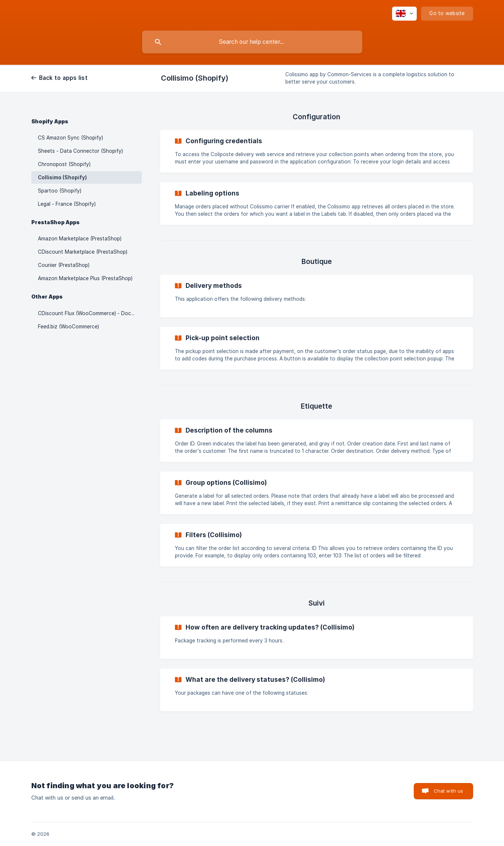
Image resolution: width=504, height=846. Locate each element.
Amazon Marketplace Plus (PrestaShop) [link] (85, 278)
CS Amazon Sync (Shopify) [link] (71, 138)
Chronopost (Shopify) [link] (64, 164)
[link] (317, 151)
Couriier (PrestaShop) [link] (64, 265)
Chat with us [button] (449, 791)
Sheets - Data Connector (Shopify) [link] (80, 151)
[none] (404, 14)
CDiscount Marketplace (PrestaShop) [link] (83, 252)
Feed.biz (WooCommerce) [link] (68, 327)
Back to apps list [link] (63, 78)
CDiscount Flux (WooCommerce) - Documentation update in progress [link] (90, 313)
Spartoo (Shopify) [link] (60, 191)
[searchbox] (252, 42)
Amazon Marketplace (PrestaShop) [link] (80, 239)
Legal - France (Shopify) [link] (67, 204)
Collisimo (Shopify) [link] (62, 177)
